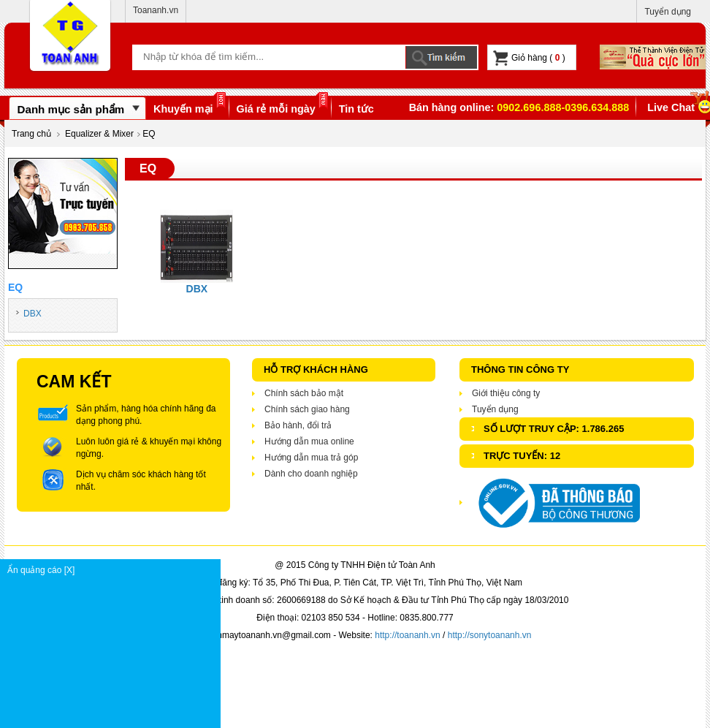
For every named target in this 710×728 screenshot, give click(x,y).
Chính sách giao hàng (307, 409)
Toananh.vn (156, 10)
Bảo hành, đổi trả (298, 425)
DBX (33, 314)
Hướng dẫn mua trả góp (311, 458)
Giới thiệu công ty (506, 393)
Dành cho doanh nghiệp (311, 474)
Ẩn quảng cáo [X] (114, 570)
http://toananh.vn (407, 635)
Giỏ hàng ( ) (529, 58)
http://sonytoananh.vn (490, 635)
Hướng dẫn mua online (309, 441)
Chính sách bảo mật (304, 393)
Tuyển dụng (668, 12)
